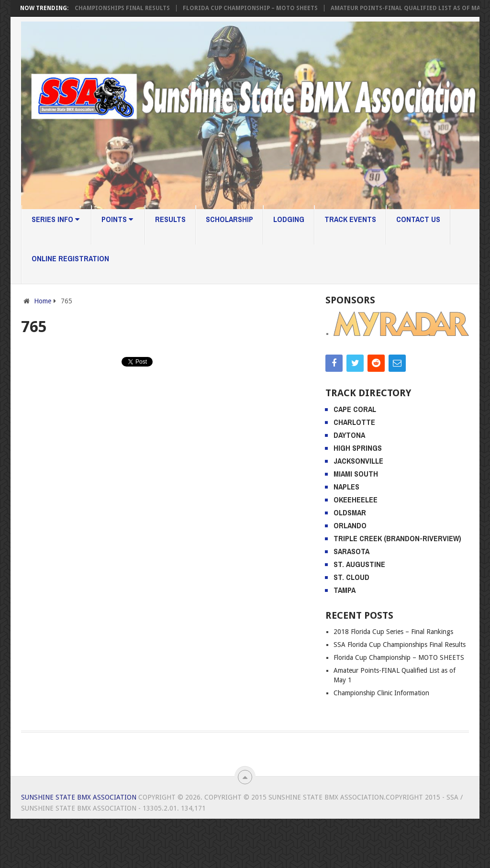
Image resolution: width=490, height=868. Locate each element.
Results (170, 219)
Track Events (350, 219)
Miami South (356, 474)
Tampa (345, 590)
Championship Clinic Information (381, 693)
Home (43, 301)
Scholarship (229, 219)
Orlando (350, 525)
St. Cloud (351, 577)
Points (117, 219)
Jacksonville (358, 461)
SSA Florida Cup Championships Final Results (100, 8)
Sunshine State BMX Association (79, 797)
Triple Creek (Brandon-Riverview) (397, 538)
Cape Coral (355, 409)
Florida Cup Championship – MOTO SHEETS (255, 8)
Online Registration (70, 258)
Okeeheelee (356, 500)
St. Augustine (359, 564)
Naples (346, 487)
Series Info (56, 219)
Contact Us (418, 219)
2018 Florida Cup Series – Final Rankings (393, 632)
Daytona (349, 435)
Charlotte (354, 422)
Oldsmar (350, 512)
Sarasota (351, 551)
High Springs (358, 448)
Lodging (289, 219)
